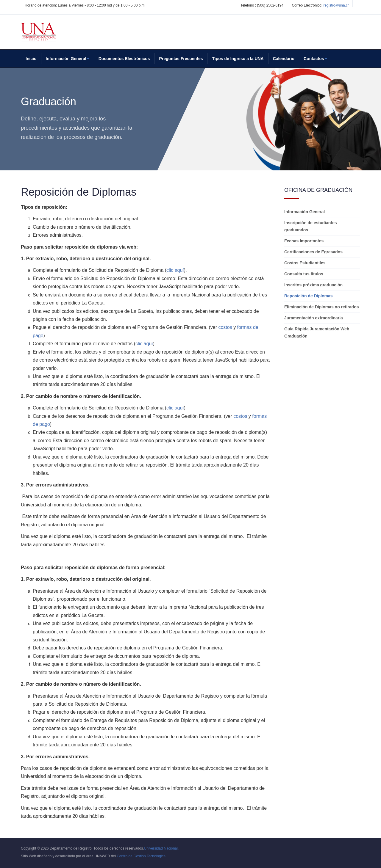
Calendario (284, 59)
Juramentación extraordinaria (314, 318)
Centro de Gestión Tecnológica (141, 856)
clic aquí (175, 270)
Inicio (31, 59)
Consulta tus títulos (304, 274)
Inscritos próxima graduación (313, 285)
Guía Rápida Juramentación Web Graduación (317, 332)
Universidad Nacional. (161, 848)
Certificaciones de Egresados (313, 252)
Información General (305, 212)
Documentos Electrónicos (124, 59)
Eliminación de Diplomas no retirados (322, 307)
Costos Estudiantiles (305, 263)
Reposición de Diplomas (309, 296)
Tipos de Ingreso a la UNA (238, 59)
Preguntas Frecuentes (181, 59)
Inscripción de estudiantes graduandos (311, 226)
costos (225, 327)
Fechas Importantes (304, 241)
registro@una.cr (336, 5)
